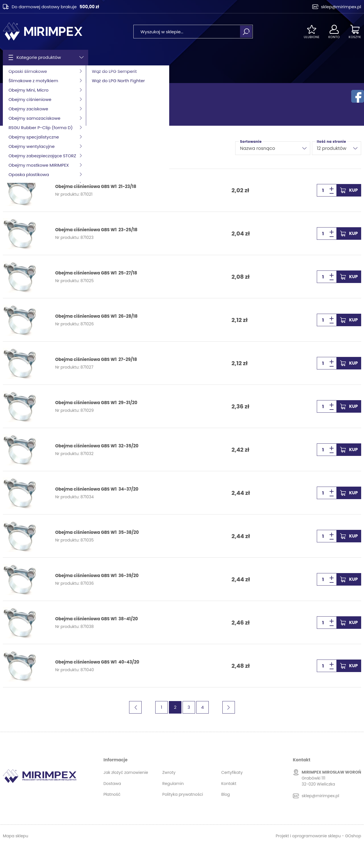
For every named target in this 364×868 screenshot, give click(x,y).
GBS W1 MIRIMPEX (99, 74)
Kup (353, 190)
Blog (226, 794)
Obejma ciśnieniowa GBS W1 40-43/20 (97, 662)
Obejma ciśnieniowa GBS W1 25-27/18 (96, 273)
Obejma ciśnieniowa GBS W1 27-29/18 (96, 359)
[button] (332, 193)
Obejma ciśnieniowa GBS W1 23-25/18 (96, 230)
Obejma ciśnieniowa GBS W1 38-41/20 (97, 619)
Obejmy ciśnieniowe (57, 74)
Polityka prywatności (183, 794)
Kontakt (229, 784)
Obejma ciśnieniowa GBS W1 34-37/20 (97, 489)
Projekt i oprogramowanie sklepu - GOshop (318, 836)
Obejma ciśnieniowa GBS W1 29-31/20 (96, 403)
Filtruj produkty (24, 148)
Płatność (112, 794)
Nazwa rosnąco (258, 148)
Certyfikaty (232, 772)
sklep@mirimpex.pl (341, 7)
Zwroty (169, 772)
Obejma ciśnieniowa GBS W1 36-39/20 (97, 576)
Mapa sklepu (15, 836)
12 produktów (332, 148)
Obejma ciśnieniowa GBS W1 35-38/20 (97, 532)
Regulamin (173, 784)
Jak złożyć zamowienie (126, 772)
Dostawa (112, 784)
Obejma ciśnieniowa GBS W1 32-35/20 (97, 446)
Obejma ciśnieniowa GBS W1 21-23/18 (96, 187)
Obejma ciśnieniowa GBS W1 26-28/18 (96, 316)
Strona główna (17, 74)
